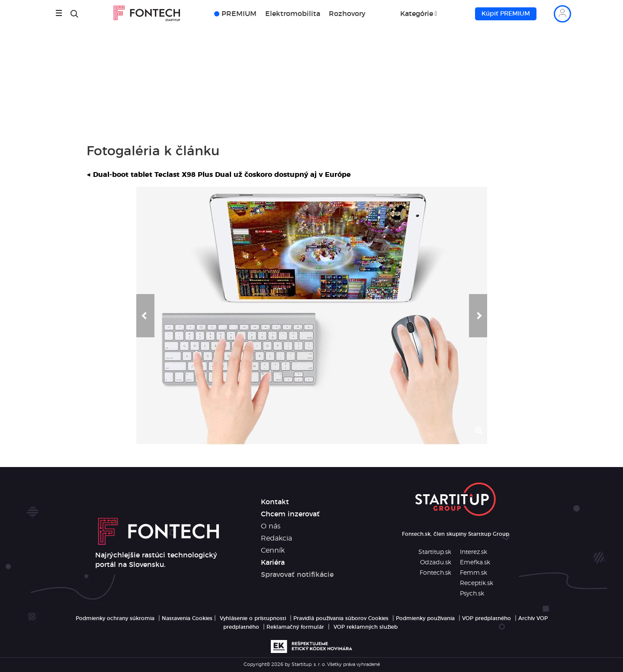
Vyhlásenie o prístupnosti (253, 618)
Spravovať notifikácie (297, 575)
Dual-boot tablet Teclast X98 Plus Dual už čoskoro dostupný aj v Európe (219, 175)
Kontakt (275, 502)
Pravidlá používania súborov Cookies (341, 618)
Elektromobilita (293, 14)
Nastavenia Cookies (187, 618)
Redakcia (276, 538)
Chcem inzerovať (290, 514)
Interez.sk (474, 552)
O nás (271, 526)
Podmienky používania (425, 618)
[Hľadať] (74, 14)
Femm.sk (474, 573)
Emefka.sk (475, 563)
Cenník (273, 550)
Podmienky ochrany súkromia (115, 618)
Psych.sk (472, 594)
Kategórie (417, 14)
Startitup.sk (435, 552)
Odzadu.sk (436, 563)
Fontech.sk (435, 573)
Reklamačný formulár (295, 627)
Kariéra (273, 563)
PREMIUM (239, 14)
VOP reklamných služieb (366, 627)
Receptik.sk (477, 583)
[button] (145, 316)
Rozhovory (347, 14)
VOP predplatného (487, 618)
